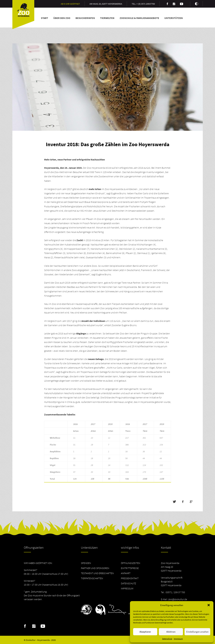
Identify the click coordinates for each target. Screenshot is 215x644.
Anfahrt (126, 573)
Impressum (178, 639)
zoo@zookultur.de (178, 599)
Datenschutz (167, 639)
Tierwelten (107, 18)
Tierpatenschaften (92, 578)
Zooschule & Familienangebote (139, 18)
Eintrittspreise (130, 568)
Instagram (34, 626)
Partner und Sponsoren (95, 568)
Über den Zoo (62, 18)
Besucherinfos (85, 18)
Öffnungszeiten (131, 563)
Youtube (43, 626)
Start (45, 18)
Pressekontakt (130, 578)
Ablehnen (171, 632)
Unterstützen (174, 18)
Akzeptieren (145, 632)
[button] (209, 605)
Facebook (25, 626)
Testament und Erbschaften (97, 573)
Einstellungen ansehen (197, 632)
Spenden (86, 563)
